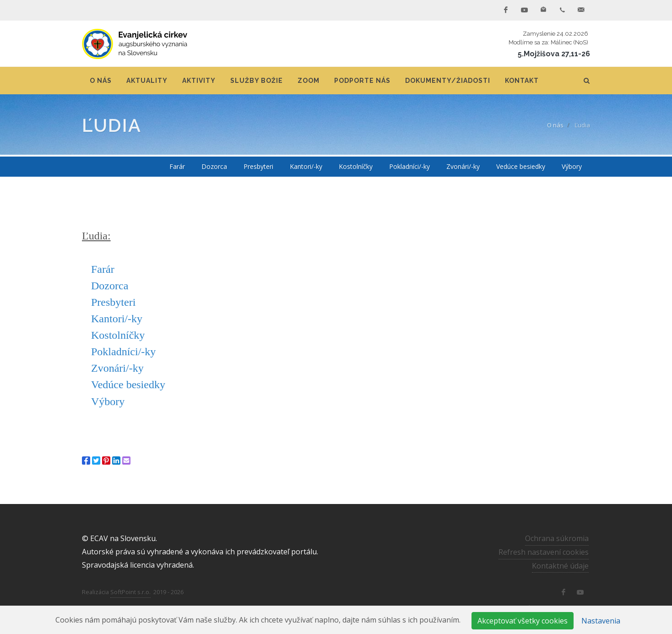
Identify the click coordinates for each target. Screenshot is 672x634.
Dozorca (110, 286)
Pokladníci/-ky (123, 352)
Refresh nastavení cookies (544, 552)
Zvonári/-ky (117, 368)
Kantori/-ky (117, 319)
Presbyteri (113, 302)
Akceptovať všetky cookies (523, 621)
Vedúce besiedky (128, 385)
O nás (555, 125)
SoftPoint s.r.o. (130, 592)
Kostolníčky (118, 335)
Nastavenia (601, 621)
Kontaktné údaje (560, 566)
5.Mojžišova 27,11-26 (554, 54)
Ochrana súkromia (557, 538)
